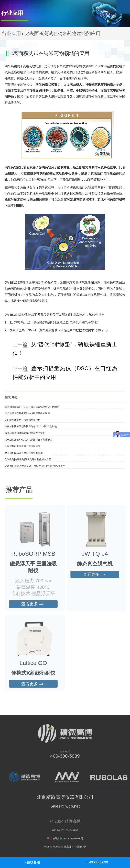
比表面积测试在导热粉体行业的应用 (24, 453)
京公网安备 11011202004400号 (65, 840)
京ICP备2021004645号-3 (65, 832)
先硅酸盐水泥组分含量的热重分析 (23, 420)
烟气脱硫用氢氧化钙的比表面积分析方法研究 (28, 440)
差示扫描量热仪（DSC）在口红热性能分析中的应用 (65, 373)
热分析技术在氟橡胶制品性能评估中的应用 (27, 413)
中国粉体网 (81, 848)
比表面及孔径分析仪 (43, 283)
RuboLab (58, 848)
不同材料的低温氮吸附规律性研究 (23, 446)
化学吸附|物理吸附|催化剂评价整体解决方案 (28, 459)
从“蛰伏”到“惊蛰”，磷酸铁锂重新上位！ (65, 349)
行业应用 (12, 34)
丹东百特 (69, 848)
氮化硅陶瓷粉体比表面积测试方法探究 (25, 433)
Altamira (48, 848)
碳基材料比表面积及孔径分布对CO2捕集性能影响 (31, 426)
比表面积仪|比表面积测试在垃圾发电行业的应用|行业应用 (35, 466)
